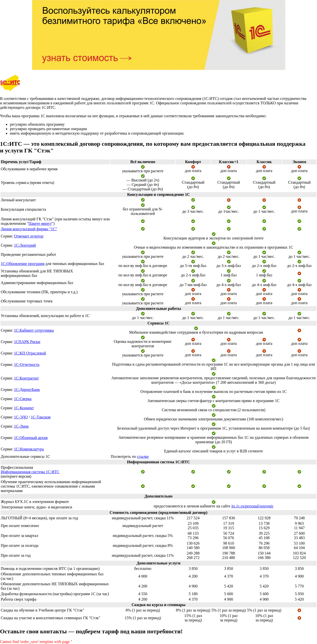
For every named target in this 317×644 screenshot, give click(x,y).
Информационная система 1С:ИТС (30, 472)
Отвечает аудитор (29, 236)
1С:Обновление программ (23, 264)
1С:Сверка (23, 399)
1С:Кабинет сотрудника (34, 330)
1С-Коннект (24, 408)
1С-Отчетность (27, 365)
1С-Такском (41, 417)
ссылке (143, 456)
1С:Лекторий (25, 245)
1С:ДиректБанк (27, 390)
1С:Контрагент (26, 378)
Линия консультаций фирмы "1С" (29, 229)
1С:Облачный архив (31, 438)
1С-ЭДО (21, 417)
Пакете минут (40, 223)
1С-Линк (21, 426)
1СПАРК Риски (27, 342)
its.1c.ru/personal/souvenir (252, 506)
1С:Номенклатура (29, 449)
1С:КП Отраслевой (30, 353)
